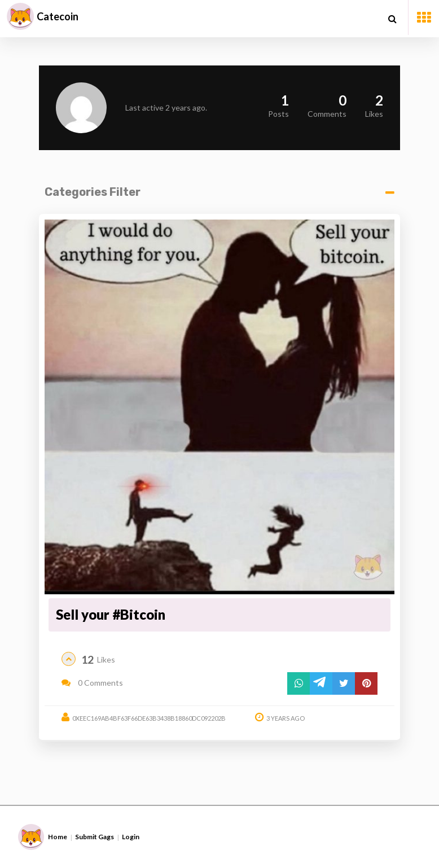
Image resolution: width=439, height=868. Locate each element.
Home (58, 837)
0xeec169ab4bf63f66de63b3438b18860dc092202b (149, 718)
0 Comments (92, 683)
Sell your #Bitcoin (111, 614)
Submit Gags (95, 837)
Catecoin (58, 16)
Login (131, 837)
